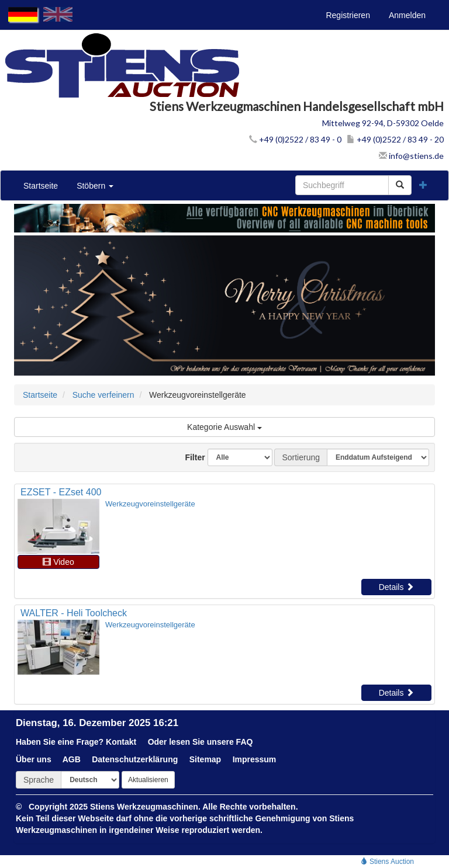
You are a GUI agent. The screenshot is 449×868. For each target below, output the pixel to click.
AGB (72, 759)
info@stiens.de (411, 156)
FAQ (245, 742)
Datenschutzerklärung (135, 759)
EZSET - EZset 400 (61, 492)
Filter (191, 457)
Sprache (39, 780)
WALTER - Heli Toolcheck (74, 613)
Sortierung (301, 457)
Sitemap (205, 759)
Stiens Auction (387, 862)
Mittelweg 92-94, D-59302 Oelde (383, 123)
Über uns (34, 759)
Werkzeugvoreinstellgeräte (150, 504)
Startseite (41, 186)
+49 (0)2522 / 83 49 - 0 (295, 139)
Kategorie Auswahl (224, 427)
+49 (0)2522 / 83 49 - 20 (395, 139)
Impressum (255, 759)
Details (397, 587)
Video (58, 562)
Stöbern (95, 186)
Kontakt (121, 742)
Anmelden (407, 15)
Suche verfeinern (103, 395)
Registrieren (348, 15)
